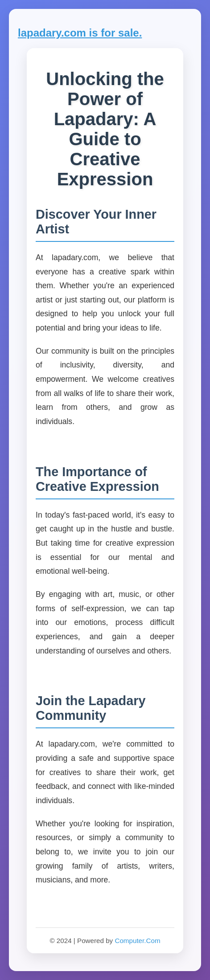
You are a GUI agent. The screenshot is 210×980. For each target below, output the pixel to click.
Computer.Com (137, 941)
